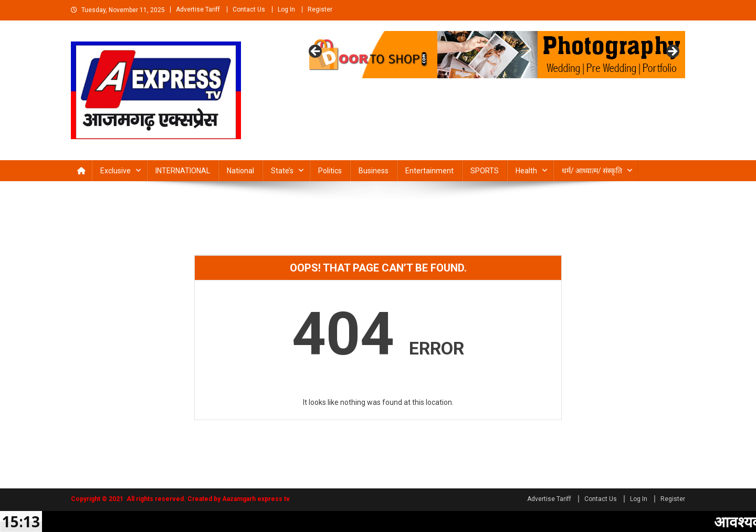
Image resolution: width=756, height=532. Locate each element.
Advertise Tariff (198, 9)
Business (374, 171)
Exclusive (115, 171)
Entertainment (429, 171)
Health (526, 171)
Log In (286, 9)
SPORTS (485, 171)
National (240, 171)
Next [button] (672, 52)
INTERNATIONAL (183, 171)
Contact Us (249, 9)
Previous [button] (316, 52)
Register (320, 9)
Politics (330, 171)
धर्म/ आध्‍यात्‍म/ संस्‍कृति (592, 171)
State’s (282, 171)
